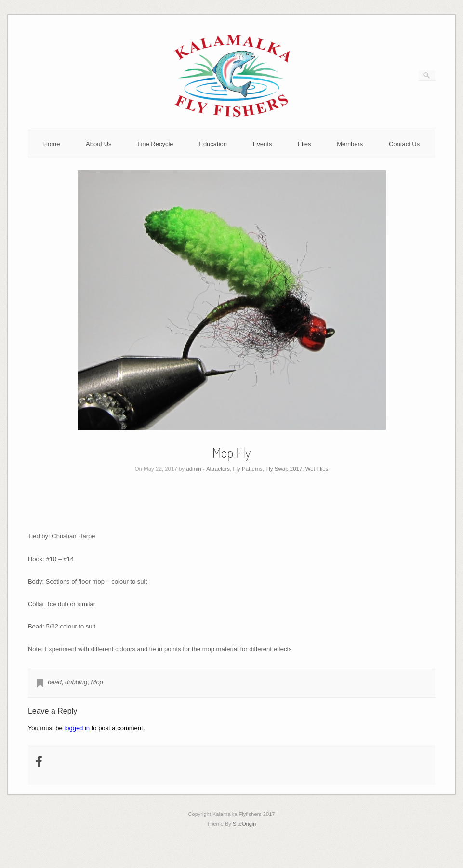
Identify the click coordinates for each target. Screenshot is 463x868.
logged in (77, 728)
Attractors (218, 469)
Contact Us (404, 144)
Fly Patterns (248, 469)
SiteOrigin (245, 824)
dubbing (76, 682)
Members (350, 144)
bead (55, 682)
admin (193, 469)
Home (52, 144)
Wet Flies (317, 469)
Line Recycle (155, 144)
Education (213, 144)
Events (263, 144)
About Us (99, 144)
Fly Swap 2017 (284, 469)
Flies (304, 144)
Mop (97, 682)
